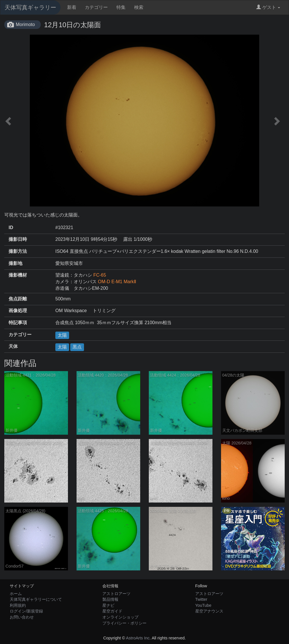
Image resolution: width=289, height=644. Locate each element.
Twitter (201, 599)
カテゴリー (96, 7)
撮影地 (15, 263)
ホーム (16, 594)
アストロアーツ (116, 594)
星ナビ (108, 605)
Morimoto (25, 24)
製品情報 (110, 599)
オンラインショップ (120, 617)
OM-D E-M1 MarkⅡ (117, 282)
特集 (121, 7)
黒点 (77, 347)
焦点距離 (18, 299)
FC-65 (99, 275)
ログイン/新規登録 (26, 611)
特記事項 (18, 323)
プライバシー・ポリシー (124, 623)
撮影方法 (18, 251)
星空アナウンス (209, 611)
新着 (72, 7)
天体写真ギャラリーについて (36, 599)
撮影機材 (18, 275)
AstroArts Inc (138, 638)
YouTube (203, 605)
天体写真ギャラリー (30, 7)
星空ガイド (112, 611)
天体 (13, 346)
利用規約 (18, 605)
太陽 (62, 335)
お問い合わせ (22, 617)
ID (11, 228)
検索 (139, 7)
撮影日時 (18, 239)
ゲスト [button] (268, 7)
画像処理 (18, 311)
